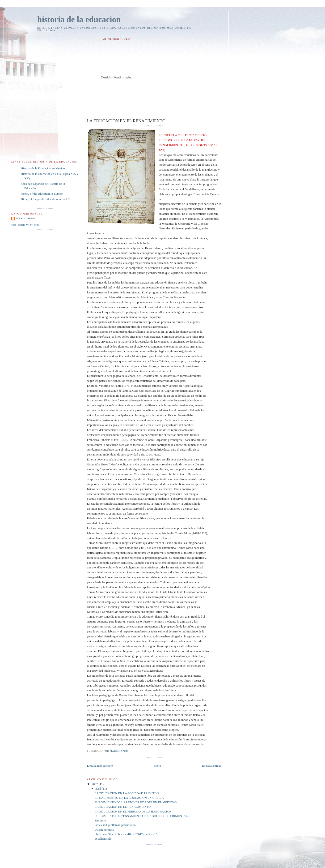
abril (99, 789)
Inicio (157, 766)
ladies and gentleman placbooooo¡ (116, 825)
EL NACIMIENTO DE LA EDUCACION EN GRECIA (129, 798)
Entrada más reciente (100, 766)
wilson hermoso (104, 830)
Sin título (100, 820)
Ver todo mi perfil (25, 225)
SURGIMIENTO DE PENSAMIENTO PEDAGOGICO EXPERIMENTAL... (142, 816)
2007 (95, 784)
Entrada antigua (212, 766)
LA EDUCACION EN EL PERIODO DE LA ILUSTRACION (133, 811)
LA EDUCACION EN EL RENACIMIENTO (123, 807)
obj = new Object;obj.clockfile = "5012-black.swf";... (127, 834)
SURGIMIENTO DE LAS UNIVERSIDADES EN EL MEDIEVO (136, 802)
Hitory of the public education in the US (45, 199)
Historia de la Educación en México (43, 168)
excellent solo (103, 839)
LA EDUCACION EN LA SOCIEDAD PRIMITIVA (127, 793)
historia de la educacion (79, 19)
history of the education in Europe (42, 194)
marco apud (25, 218)
